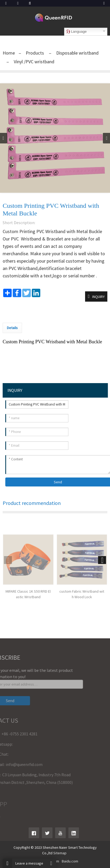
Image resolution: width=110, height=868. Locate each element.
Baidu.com (70, 861)
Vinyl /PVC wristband (34, 62)
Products (35, 53)
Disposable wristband (77, 53)
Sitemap (60, 853)
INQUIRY (98, 297)
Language (76, 32)
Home (9, 53)
